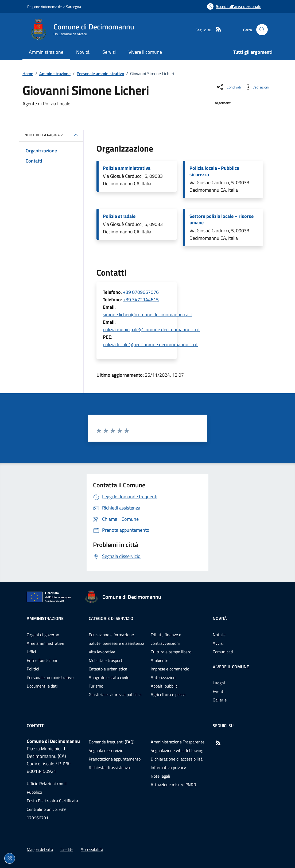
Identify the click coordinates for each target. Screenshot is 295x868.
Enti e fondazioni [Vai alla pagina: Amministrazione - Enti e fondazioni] (42, 660)
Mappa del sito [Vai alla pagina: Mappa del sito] (40, 849)
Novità (220, 618)
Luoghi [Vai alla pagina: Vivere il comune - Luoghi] (219, 683)
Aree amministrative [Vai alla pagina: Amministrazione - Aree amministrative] (45, 643)
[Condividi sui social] (228, 87)
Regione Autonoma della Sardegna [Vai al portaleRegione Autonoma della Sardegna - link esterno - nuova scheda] (54, 7)
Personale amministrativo (100, 74)
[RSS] (216, 30)
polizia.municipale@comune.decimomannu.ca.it (151, 329)
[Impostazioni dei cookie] (10, 858)
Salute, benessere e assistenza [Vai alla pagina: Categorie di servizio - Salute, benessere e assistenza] (117, 643)
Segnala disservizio (106, 750)
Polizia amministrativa (127, 168)
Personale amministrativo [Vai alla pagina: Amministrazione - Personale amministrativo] (50, 677)
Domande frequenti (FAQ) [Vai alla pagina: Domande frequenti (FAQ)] (112, 742)
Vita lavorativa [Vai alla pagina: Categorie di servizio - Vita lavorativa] (102, 652)
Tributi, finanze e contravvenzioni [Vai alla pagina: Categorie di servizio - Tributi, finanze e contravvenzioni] (166, 639)
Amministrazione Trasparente (178, 742)
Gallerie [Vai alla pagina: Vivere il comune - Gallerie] (220, 700)
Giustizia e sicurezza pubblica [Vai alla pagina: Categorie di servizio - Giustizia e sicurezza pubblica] (115, 695)
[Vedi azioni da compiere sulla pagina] (257, 87)
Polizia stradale (119, 216)
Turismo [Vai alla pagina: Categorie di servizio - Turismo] (96, 686)
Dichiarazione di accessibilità (177, 759)
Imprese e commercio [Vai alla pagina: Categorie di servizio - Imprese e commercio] (170, 669)
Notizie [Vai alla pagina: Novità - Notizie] (219, 635)
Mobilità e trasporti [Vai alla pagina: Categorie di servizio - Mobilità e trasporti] (106, 660)
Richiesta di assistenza (109, 767)
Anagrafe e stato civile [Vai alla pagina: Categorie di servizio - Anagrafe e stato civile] (109, 677)
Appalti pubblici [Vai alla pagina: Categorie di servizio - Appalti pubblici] (165, 686)
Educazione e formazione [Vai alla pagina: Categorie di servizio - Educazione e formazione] (111, 635)
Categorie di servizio (111, 618)
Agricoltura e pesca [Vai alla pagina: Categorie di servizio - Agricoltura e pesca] (168, 695)
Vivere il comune (231, 667)
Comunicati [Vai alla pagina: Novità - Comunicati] (223, 652)
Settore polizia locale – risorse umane (222, 219)
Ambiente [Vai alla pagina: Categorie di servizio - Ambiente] (160, 660)
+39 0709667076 (141, 292)
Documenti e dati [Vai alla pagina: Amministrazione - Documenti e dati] (42, 686)
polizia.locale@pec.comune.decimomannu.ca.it (150, 344)
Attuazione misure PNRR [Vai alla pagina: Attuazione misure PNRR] (173, 785)
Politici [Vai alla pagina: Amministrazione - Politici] (33, 669)
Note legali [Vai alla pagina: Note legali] (160, 776)
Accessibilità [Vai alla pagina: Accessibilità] (92, 849)
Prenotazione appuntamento (115, 759)
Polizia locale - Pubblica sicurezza (214, 171)
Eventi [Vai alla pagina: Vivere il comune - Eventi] (219, 691)
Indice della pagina (44, 135)
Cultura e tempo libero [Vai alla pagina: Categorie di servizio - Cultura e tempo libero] (171, 652)
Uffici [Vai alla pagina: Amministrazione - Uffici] (31, 652)
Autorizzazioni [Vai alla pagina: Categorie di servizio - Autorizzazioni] (164, 677)
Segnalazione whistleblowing (177, 750)
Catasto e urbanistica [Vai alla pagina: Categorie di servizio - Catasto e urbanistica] (108, 669)
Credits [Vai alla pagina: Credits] (67, 849)
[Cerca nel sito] (262, 30)
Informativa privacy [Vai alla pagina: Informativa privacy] (168, 767)
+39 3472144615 (141, 300)
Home (28, 74)
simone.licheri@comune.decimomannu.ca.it (147, 315)
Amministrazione (55, 74)
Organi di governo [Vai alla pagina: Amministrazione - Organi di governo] (43, 635)
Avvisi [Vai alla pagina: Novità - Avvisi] (218, 643)
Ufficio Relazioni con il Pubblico (47, 788)
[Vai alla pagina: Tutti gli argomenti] (250, 53)
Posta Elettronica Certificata (52, 801)
